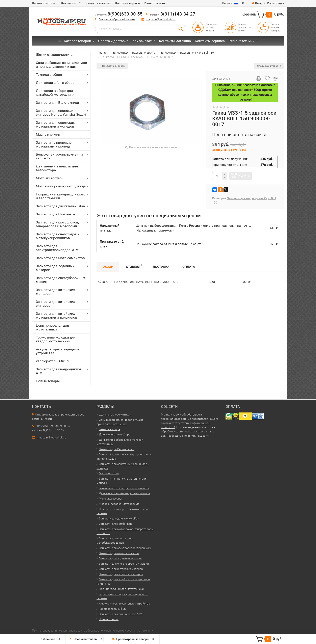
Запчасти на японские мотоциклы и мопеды (54, 144)
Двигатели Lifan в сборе (55, 83)
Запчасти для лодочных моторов (55, 268)
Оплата (189, 267)
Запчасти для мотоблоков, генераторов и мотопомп (57, 224)
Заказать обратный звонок (117, 19)
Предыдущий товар (112, 66)
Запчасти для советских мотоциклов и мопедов (55, 124)
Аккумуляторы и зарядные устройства (58, 351)
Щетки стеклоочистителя (56, 55)
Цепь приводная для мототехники (52, 327)
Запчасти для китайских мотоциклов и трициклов (57, 315)
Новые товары (48, 381)
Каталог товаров (75, 41)
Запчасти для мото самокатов (60, 258)
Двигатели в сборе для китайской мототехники (55, 93)
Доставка (161, 267)
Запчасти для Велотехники (57, 103)
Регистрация (275, 3)
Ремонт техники (154, 3)
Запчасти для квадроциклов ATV (59, 371)
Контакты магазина (98, 3)
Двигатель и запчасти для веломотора (57, 168)
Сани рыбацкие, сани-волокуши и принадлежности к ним (61, 65)
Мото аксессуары (50, 178)
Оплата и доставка (45, 3)
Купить (244, 176)
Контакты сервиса (128, 3)
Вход (257, 3)
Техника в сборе (49, 75)
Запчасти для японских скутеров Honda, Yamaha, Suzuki (61, 113)
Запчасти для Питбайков (56, 214)
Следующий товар (269, 66)
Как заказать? (71, 3)
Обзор (108, 267)
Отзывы (134, 266)
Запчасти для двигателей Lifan (60, 206)
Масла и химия (48, 134)
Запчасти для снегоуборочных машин (60, 280)
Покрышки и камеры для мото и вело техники (61, 196)
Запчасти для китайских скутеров (55, 304)
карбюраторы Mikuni (52, 361)
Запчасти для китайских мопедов (55, 292)
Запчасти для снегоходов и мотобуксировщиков (58, 236)
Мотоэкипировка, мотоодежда (61, 186)
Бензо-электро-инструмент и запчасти (59, 156)
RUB (233, 3)
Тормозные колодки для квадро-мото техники (56, 339)
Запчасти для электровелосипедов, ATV (57, 248)
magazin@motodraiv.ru (161, 19)
